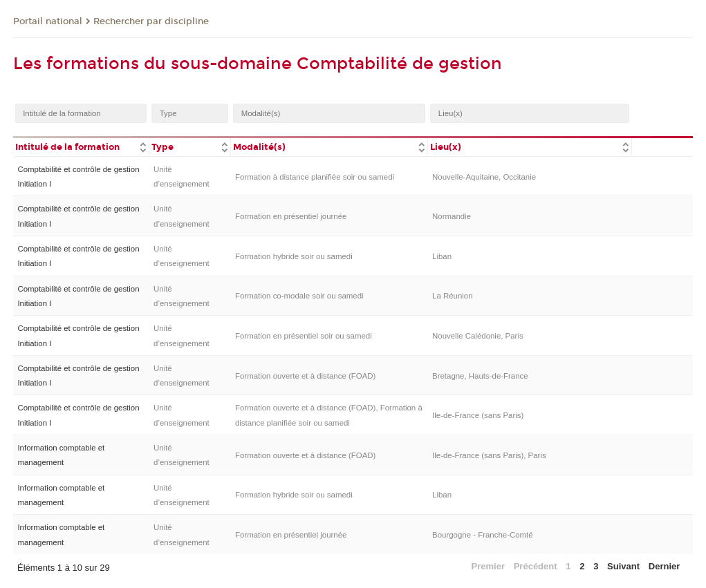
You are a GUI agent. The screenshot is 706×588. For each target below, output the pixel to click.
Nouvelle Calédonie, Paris (478, 336)
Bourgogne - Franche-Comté (483, 535)
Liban (442, 256)
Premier (488, 566)
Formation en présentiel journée (291, 216)
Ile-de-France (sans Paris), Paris (489, 455)
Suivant (623, 566)
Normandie (452, 216)
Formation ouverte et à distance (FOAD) (305, 376)
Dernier (665, 566)
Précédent (536, 566)
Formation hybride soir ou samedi (294, 256)
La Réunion (453, 296)
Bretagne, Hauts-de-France (480, 376)
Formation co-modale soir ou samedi (299, 296)
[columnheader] (81, 146)
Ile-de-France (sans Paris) (478, 415)
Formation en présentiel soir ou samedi (304, 336)
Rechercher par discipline (151, 21)
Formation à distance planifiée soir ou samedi (315, 177)
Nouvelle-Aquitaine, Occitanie (484, 177)
